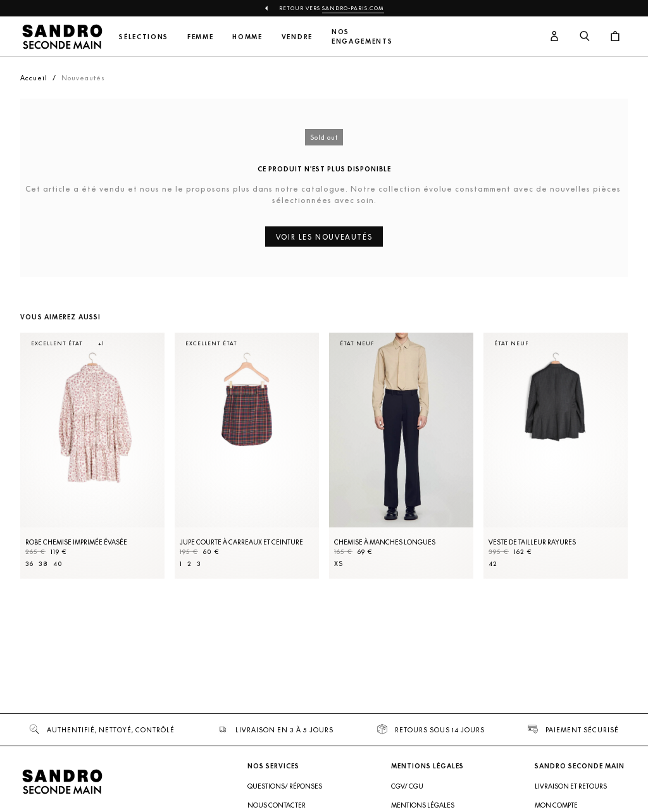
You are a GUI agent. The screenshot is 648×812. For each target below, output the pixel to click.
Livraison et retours (571, 786)
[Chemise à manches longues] (401, 456)
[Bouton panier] (615, 37)
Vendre (297, 37)
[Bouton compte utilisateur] (554, 37)
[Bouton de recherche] (585, 37)
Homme (247, 37)
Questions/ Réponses (285, 786)
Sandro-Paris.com (353, 8)
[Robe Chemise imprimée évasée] (92, 456)
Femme (200, 37)
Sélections (144, 37)
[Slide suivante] (602, 469)
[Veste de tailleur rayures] (556, 456)
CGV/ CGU (407, 786)
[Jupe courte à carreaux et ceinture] (247, 456)
